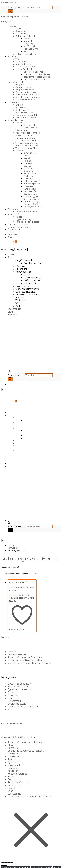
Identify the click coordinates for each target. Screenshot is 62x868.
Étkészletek (29, 125)
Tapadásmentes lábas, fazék (38, 79)
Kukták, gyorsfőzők (25, 67)
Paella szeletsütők (25, 112)
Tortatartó (28, 44)
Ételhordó (28, 176)
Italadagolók (30, 191)
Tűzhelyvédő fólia (32, 207)
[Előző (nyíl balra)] (3, 865)
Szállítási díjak (15, 309)
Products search (16, 7)
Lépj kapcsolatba (17, 654)
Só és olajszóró (31, 199)
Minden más (14, 214)
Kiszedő (27, 166)
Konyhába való (15, 120)
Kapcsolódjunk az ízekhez (15, 17)
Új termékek (14, 229)
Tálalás (19, 123)
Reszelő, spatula (32, 184)
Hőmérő (28, 163)
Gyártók (12, 762)
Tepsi (18, 28)
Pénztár (12, 779)
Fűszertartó (29, 186)
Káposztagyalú (31, 196)
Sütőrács (28, 168)
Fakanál (27, 161)
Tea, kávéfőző (30, 173)
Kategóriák (7, 21)
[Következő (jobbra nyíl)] (6, 865)
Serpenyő (21, 31)
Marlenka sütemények (19, 224)
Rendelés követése (18, 782)
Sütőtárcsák (22, 107)
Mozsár (27, 158)
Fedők (27, 156)
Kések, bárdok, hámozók (28, 133)
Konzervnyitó (30, 194)
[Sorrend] (21, 574)
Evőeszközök (30, 128)
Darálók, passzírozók (26, 140)
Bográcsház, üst (24, 84)
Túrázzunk (13, 209)
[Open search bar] (9, 372)
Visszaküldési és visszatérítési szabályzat (30, 663)
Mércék (27, 39)
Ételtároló (28, 179)
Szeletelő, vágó (31, 201)
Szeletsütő (21, 34)
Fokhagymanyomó (25, 138)
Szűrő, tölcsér (30, 153)
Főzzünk (12, 56)
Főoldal (12, 255)
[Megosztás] (9, 863)
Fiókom (12, 652)
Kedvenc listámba (17, 774)
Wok (18, 59)
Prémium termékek (18, 227)
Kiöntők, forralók (24, 64)
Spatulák (28, 41)
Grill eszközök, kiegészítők (29, 118)
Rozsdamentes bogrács (28, 97)
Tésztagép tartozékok (27, 148)
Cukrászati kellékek (25, 36)
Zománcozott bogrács (27, 95)
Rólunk (11, 788)
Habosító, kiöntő (32, 181)
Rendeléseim (15, 785)
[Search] (10, 11)
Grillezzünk (13, 102)
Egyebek (20, 151)
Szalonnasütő (22, 110)
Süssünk (12, 26)
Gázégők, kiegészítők (27, 115)
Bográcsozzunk (16, 82)
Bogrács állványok (25, 90)
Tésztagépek (22, 130)
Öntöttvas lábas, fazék (35, 72)
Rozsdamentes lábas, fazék (37, 77)
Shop (10, 237)
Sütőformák (29, 46)
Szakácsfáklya (31, 49)
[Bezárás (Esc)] (12, 863)
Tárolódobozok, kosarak (28, 222)
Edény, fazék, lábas (25, 69)
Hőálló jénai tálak (33, 280)
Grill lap (19, 105)
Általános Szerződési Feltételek (25, 657)
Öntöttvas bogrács (25, 100)
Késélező (28, 171)
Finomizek (13, 754)
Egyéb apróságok (25, 219)
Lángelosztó (30, 189)
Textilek (19, 217)
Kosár (11, 777)
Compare (13, 235)
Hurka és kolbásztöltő (27, 145)
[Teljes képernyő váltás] (6, 863)
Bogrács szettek (24, 87)
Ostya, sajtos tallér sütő (27, 54)
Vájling (19, 303)
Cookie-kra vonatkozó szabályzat (26, 660)
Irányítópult (14, 765)
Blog (10, 312)
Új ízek (11, 232)
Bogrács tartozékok (26, 92)
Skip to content (9, 3)
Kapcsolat (13, 315)
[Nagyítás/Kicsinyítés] (3, 863)
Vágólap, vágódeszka (27, 143)
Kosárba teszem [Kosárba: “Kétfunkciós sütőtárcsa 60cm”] (18, 598)
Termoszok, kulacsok (26, 212)
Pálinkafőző (21, 62)
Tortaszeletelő (31, 51)
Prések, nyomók (24, 135)
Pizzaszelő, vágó (32, 204)
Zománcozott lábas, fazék (37, 74)
